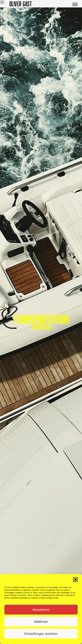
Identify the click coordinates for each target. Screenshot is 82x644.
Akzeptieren (41, 611)
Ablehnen (41, 623)
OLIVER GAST (21, 4)
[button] (75, 581)
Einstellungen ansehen (41, 635)
